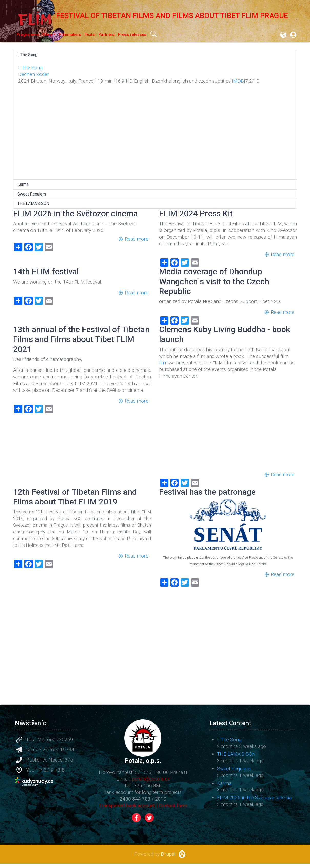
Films (47, 35)
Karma (23, 184)
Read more (137, 239)
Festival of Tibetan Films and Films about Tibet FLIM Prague (150, 16)
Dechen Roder (34, 74)
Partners (106, 35)
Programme (28, 35)
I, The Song (27, 55)
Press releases (132, 35)
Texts (90, 35)
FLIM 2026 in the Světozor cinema (254, 798)
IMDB (238, 81)
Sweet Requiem (32, 194)
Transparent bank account (127, 806)
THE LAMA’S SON (33, 204)
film (163, 363)
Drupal (168, 854)
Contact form (173, 806)
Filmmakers (70, 35)
